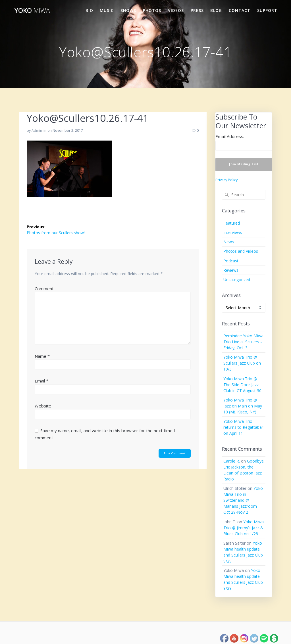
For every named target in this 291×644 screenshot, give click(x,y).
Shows (128, 10)
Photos (152, 10)
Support (267, 10)
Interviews (233, 232)
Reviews (231, 270)
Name (42, 356)
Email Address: (230, 136)
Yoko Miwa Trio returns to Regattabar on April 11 (243, 427)
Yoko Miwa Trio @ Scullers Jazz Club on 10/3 (242, 363)
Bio (89, 10)
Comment (44, 288)
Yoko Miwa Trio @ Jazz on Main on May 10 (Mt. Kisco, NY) (243, 406)
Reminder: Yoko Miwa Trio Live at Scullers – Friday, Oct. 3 (243, 342)
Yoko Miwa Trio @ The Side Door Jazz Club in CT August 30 (242, 385)
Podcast (231, 261)
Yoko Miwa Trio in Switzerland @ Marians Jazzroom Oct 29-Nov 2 (243, 500)
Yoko (32, 11)
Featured (232, 223)
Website (43, 406)
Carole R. (232, 461)
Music (107, 10)
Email (41, 381)
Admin (37, 130)
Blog (216, 10)
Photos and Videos (241, 251)
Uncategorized (237, 280)
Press (197, 10)
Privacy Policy (226, 180)
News (229, 242)
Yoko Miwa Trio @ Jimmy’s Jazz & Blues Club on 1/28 (244, 528)
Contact (240, 10)
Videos (176, 10)
